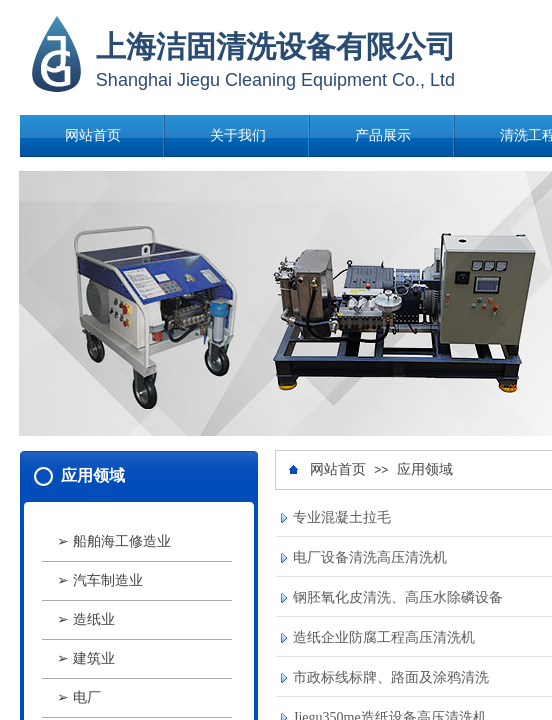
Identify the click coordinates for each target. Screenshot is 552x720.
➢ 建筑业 (86, 658)
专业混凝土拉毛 (342, 517)
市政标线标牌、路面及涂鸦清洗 (391, 677)
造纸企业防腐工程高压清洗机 (384, 637)
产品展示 (383, 135)
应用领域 (425, 469)
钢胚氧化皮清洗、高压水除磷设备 (398, 597)
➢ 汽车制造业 (100, 580)
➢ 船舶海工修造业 (114, 541)
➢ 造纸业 (86, 619)
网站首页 (93, 135)
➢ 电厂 (79, 697)
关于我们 (238, 135)
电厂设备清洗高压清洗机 (370, 557)
